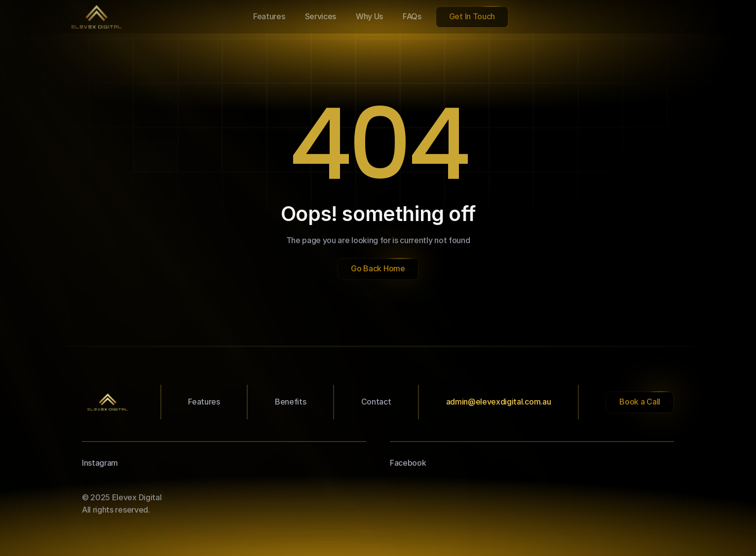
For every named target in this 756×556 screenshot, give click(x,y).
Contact (376, 402)
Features (204, 402)
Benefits (290, 402)
